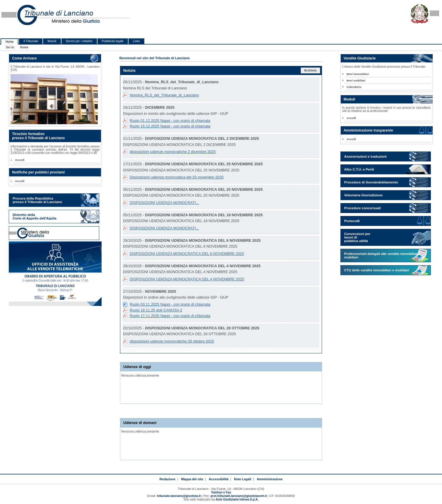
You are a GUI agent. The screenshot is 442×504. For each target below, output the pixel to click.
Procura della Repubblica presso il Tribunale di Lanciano (37, 200)
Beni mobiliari (356, 80)
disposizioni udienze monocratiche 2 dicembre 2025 (173, 152)
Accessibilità (219, 479)
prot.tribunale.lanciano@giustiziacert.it (239, 496)
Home (10, 42)
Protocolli (352, 221)
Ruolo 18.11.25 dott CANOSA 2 (156, 310)
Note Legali (243, 479)
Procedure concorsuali (363, 208)
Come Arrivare (24, 58)
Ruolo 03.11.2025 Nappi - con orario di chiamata (170, 304)
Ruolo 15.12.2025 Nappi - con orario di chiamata (170, 126)
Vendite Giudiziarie (360, 58)
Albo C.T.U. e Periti (359, 169)
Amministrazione (270, 479)
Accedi (20, 160)
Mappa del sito (192, 479)
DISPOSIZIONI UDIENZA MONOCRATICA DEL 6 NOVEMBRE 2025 (187, 254)
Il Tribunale (31, 41)
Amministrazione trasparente (368, 130)
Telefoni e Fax (221, 492)
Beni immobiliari (358, 74)
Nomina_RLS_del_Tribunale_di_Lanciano (164, 95)
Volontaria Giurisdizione (364, 195)
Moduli (52, 41)
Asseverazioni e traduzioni (365, 156)
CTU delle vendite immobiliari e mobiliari (377, 270)
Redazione (168, 479)
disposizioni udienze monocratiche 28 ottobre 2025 (172, 341)
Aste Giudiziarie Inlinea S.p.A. (237, 499)
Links (136, 41)
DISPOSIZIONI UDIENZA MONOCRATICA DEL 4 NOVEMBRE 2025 (187, 279)
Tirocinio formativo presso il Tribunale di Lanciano (38, 136)
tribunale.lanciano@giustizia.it (179, 496)
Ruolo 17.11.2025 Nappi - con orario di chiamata (170, 316)
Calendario (354, 87)
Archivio (310, 70)
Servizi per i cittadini (79, 41)
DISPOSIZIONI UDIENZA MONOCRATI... (164, 203)
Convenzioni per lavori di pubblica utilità (357, 237)
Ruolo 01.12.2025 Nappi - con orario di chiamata (170, 121)
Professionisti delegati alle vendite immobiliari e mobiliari (383, 256)
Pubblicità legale (113, 41)
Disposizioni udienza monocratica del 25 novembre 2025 (177, 177)
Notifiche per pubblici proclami (38, 172)
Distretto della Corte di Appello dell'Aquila (34, 217)
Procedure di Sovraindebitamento (371, 182)
